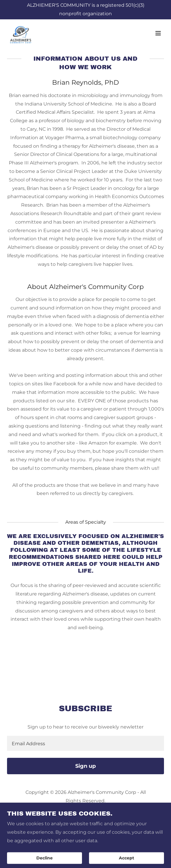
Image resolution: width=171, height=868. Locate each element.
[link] (21, 33)
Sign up (85, 766)
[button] (158, 33)
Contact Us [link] (86, 841)
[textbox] (85, 743)
